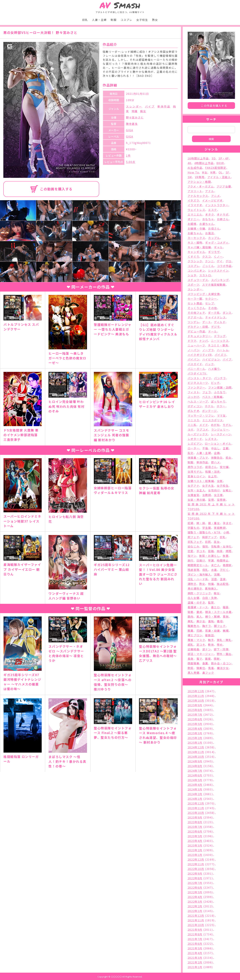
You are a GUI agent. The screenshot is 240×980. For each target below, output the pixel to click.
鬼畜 (211, 668)
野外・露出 (224, 654)
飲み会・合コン (221, 663)
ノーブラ (208, 350)
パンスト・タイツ (199, 378)
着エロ (215, 607)
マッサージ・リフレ (201, 415)
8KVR (220, 163)
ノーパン (193, 350)
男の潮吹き (195, 588)
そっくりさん (196, 308)
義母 (220, 621)
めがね (215, 425)
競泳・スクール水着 (218, 612)
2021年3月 (195, 958)
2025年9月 (195, 705)
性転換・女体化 (221, 546)
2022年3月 (195, 902)
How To (193, 172)
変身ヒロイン (196, 476)
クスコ (207, 256)
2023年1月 (195, 855)
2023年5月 (195, 836)
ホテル (209, 406)
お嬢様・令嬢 (196, 228)
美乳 (191, 621)
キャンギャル (196, 252)
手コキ (201, 551)
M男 (213, 172)
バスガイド (195, 364)
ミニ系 (192, 425)
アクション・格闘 (199, 182)
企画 (217, 453)
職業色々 (193, 626)
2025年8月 (195, 710)
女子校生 (142, 20)
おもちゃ (208, 219)
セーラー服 (195, 299)
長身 (191, 659)
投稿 (211, 551)
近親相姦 (193, 649)
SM (190, 177)
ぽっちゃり (218, 401)
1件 (128, 155)
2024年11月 (196, 752)
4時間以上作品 (204, 163)
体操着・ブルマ (198, 458)
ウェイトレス (196, 210)
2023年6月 (195, 831)
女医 (220, 481)
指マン (192, 556)
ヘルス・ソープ (198, 401)
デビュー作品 (196, 331)
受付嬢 (224, 467)
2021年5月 (195, 948)
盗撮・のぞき (196, 602)
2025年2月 (195, 738)
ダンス (227, 313)
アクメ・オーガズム (201, 186)
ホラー (221, 406)
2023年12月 (196, 803)
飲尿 (191, 668)
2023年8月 (195, 822)
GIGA (129, 130)
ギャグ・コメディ (217, 242)
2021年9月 (195, 930)
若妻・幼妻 (212, 631)
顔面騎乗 (193, 663)
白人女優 (193, 598)
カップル (214, 238)
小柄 (226, 532)
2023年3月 (195, 845)
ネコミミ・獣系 (218, 345)
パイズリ (220, 355)
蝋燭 (226, 631)
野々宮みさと (135, 117)
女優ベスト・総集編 (201, 481)
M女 (205, 172)
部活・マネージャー (201, 654)
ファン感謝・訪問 (220, 387)
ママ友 (221, 415)
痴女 (143, 111)
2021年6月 (195, 944)
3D (214, 158)
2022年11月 (196, 864)
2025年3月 (195, 733)
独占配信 (223, 584)
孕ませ (227, 523)
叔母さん (211, 467)
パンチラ (220, 378)
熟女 (155, 20)
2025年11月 (196, 696)
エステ (213, 210)
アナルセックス (198, 196)
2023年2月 (195, 850)
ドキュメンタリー (199, 336)
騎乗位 (201, 668)
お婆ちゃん (207, 224)
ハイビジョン (211, 359)
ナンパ (204, 341)
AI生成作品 (195, 168)
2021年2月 (195, 962)
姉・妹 (201, 523)
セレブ (210, 303)
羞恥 (211, 621)
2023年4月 (195, 841)
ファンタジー (196, 387)
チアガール (195, 317)
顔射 (217, 659)
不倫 (205, 448)
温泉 (223, 579)
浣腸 (217, 574)
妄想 (211, 500)
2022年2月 (195, 906)
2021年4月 (195, 953)
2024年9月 (195, 761)
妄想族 (221, 500)
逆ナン (207, 649)
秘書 (191, 612)
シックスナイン (218, 271)
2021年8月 (195, 934)
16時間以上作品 (198, 158)
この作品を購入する (214, 106)
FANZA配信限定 (216, 168)
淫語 (214, 579)
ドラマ (192, 341)
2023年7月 (195, 827)
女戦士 (227, 490)
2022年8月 (195, 878)
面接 (208, 659)
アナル (210, 191)
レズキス (211, 439)
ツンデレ (193, 322)
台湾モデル (195, 472)
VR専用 (200, 177)
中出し (216, 448)
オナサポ (223, 214)
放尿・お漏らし (209, 556)
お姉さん (223, 219)
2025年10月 (196, 700)
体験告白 (217, 458)
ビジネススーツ (198, 383)
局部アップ (209, 537)
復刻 (205, 546)
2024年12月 (196, 747)
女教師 (207, 495)
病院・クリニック (199, 593)
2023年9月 (195, 817)
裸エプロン (195, 635)
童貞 (199, 612)
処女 (229, 458)
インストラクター (217, 205)
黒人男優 (193, 673)
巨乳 (85, 20)
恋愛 (191, 551)
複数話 (209, 635)
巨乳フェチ (195, 542)
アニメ (216, 196)
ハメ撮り (214, 369)
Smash (120, 5)
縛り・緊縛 (212, 616)
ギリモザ (214, 252)
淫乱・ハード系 (198, 579)
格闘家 (227, 565)
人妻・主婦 (99, 20)
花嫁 (199, 631)
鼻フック (208, 673)
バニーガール (196, 369)
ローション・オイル (218, 443)
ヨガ (191, 429)
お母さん (214, 228)
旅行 (191, 560)
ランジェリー (220, 429)
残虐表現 (193, 570)
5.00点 (131, 162)
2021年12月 (196, 916)
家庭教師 (220, 528)
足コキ (201, 645)
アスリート (195, 191)
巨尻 (208, 542)
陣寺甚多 (132, 124)
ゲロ (229, 261)
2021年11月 (196, 920)
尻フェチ (193, 537)
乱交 (191, 453)
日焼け (201, 560)
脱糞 (191, 631)
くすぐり (193, 256)
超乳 (191, 645)
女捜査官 (193, 495)
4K (189, 163)
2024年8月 (195, 766)
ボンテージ (209, 411)
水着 (214, 570)
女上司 (212, 476)
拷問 (229, 551)
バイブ (150, 106)
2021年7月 (195, 939)
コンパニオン (196, 271)
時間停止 (223, 560)
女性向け (214, 490)
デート (207, 322)
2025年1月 (195, 743)
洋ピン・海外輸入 (199, 574)
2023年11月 (196, 808)
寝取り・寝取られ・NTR (204, 532)
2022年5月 (195, 892)
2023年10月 (196, 813)
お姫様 (192, 224)
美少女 (201, 621)
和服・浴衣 (212, 472)
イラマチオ (195, 205)
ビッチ (215, 383)
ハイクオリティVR (200, 355)
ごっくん (208, 266)
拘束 (220, 551)
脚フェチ (220, 626)
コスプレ (126, 20)
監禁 (211, 602)
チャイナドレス (215, 317)
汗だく (224, 570)
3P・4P (224, 158)
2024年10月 (196, 757)
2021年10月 (196, 925)
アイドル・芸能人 (219, 177)
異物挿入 (211, 588)
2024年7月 (195, 771)
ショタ (192, 275)
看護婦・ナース (198, 607)
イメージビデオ (212, 200)
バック (209, 364)
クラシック (195, 261)
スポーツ (193, 285)
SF (227, 172)
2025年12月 (196, 691)
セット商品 (195, 303)
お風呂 (210, 233)
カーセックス (196, 238)
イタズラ (193, 200)
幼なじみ (193, 546)
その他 (213, 308)
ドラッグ (220, 336)
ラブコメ (202, 429)
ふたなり (220, 392)
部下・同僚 (221, 649)
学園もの (193, 528)
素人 (199, 616)
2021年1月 (195, 967)
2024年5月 (195, 780)
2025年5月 (195, 724)
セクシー (211, 299)
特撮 (135, 111)
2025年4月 (195, 729)
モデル (227, 425)
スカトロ (205, 275)
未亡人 (216, 565)
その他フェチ (196, 313)
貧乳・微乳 (224, 640)
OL (221, 172)
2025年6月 (195, 719)
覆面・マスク (196, 640)
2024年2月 (195, 794)
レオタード (195, 439)
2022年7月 (195, 883)
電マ (199, 659)
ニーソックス (220, 341)
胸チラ (207, 626)
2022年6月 (195, 887)
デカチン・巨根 (198, 327)
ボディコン (195, 406)
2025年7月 (195, 715)
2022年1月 (195, 911)
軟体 (211, 645)
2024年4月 (195, 785)
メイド (204, 425)
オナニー (193, 219)
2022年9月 (195, 873)
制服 (114, 20)
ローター (193, 448)
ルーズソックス (198, 434)
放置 (226, 556)
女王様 (218, 495)
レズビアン (195, 443)
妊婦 (191, 523)
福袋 (226, 607)
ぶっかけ (193, 397)
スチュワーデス (198, 280)
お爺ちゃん (195, 233)
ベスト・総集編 (212, 397)
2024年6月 (195, 775)
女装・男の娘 (196, 500)
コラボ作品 (224, 266)
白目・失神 (210, 598)
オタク (209, 214)
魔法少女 (223, 668)
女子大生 (208, 486)
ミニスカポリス (213, 420)
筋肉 (191, 616)
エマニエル (195, 214)
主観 (226, 448)
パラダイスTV (197, 373)
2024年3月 (195, 789)
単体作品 (164, 106)
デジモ (216, 327)
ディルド (220, 322)
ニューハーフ (196, 345)
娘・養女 (214, 523)
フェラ (207, 392)
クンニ (209, 261)
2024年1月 (195, 799)
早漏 (211, 560)
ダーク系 (214, 313)
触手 (211, 640)
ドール (213, 331)
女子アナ (193, 486)
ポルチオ (193, 411)
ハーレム (223, 350)
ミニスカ (193, 420)
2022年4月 (195, 897)
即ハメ (216, 462)
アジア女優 (224, 186)
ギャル (218, 247)
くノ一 (218, 256)
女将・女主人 (196, 490)
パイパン (193, 359)
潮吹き (192, 584)
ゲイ (220, 261)
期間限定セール (198, 565)
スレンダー (134, 106)
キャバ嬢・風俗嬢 (199, 247)
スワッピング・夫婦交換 (204, 294)
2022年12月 (196, 859)
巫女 (217, 542)
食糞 (205, 663)
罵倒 (226, 616)
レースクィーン (221, 434)
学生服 (207, 528)
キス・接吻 (195, 242)
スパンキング (220, 280)
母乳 (205, 570)
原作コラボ (195, 467)
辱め (220, 645)
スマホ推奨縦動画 (214, 285)
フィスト (193, 392)
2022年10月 (196, 869)
